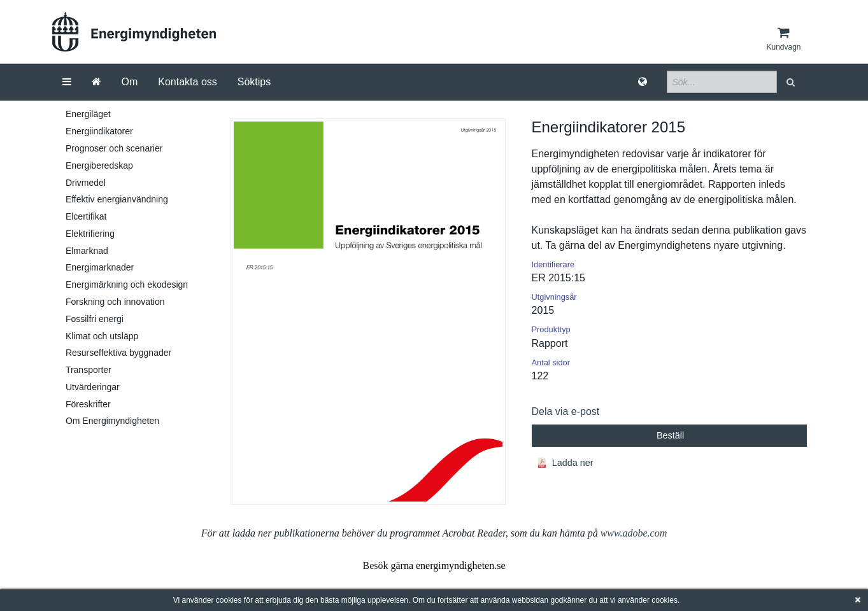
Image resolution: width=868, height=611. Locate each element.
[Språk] (643, 82)
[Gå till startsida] (96, 82)
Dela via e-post (566, 411)
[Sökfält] (722, 82)
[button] (792, 82)
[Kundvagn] (783, 39)
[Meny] (67, 82)
